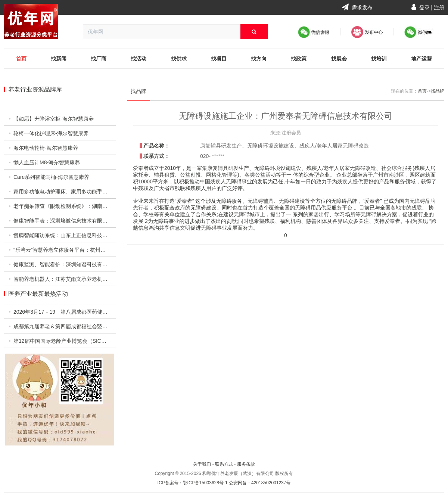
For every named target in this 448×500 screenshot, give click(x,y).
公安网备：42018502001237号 (260, 483)
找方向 (259, 59)
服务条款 (246, 464)
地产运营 (421, 59)
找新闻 (59, 59)
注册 (439, 7)
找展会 (339, 59)
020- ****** (212, 156)
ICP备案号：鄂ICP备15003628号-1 (193, 483)
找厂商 (99, 59)
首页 (21, 59)
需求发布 (357, 7)
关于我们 (202, 464)
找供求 (179, 59)
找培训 (379, 59)
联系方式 (224, 464)
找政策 (299, 59)
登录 (424, 7)
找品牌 (139, 91)
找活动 (139, 59)
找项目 (219, 59)
